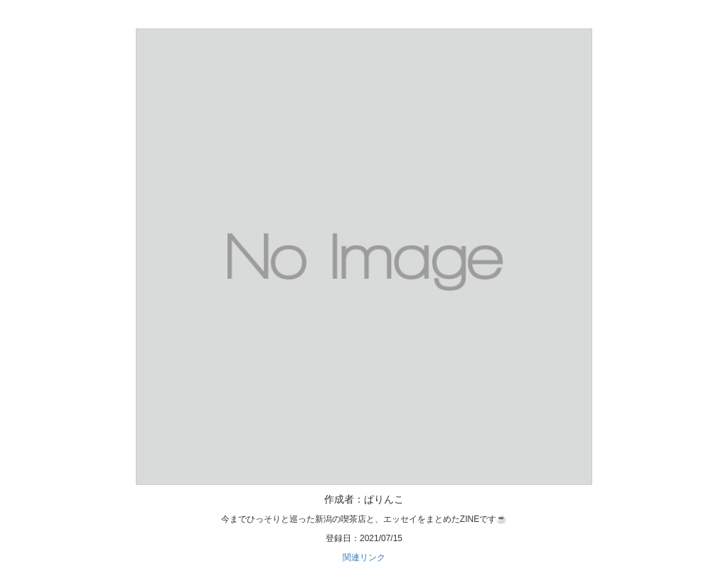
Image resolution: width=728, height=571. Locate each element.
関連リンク (364, 557)
